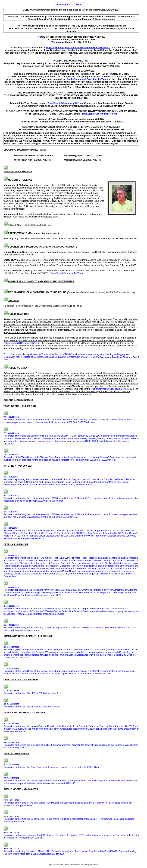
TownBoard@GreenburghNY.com (66, 103)
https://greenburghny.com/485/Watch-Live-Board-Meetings (78, 48)
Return (79, 4)
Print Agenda (63, 4)
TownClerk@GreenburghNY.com (99, 114)
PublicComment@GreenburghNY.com (87, 79)
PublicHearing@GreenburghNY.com (22, 343)
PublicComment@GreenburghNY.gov (110, 389)
